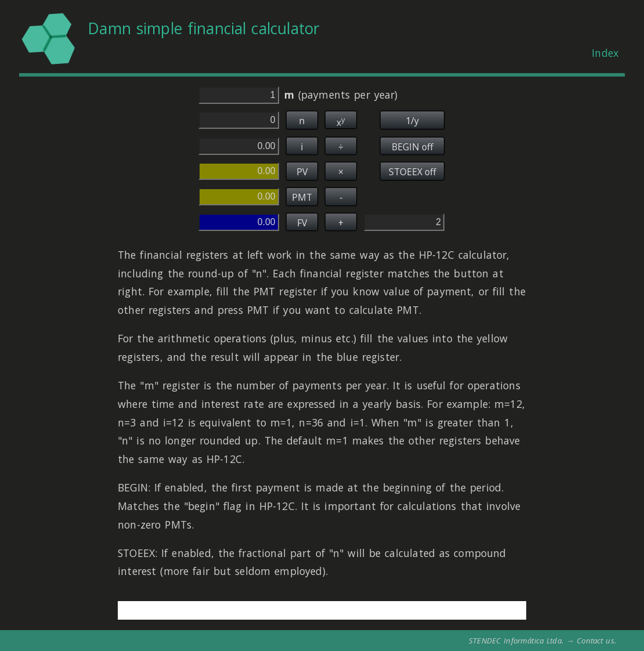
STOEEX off (413, 172)
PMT (302, 197)
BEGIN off (413, 147)
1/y (412, 121)
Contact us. (596, 641)
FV (302, 223)
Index (605, 53)
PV (302, 172)
